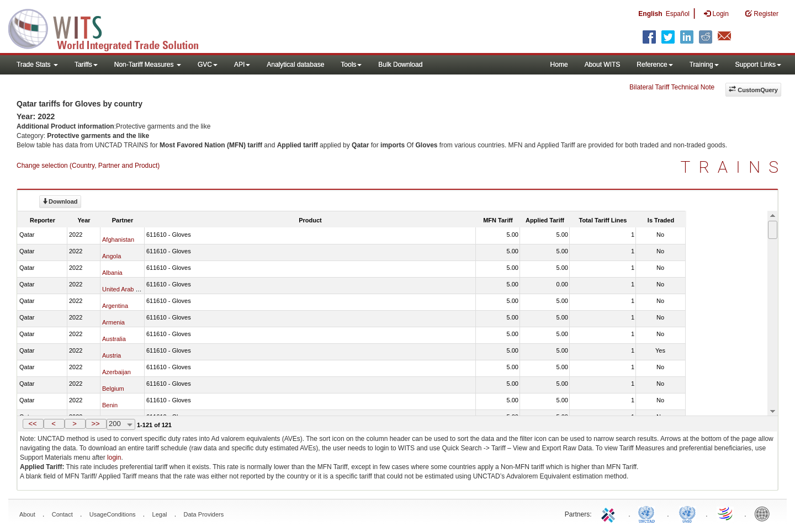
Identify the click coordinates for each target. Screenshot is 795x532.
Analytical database (295, 65)
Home (559, 65)
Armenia (113, 322)
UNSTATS (687, 513)
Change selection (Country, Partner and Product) (88, 166)
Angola (112, 256)
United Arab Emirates (131, 289)
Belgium (113, 389)
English (650, 14)
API (242, 65)
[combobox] (121, 424)
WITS (110, 28)
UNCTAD (649, 513)
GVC (208, 65)
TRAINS (734, 167)
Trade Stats (37, 65)
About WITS (603, 65)
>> (95, 424)
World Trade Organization (726, 513)
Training (704, 65)
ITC (610, 513)
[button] (33, 424)
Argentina (115, 306)
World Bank (765, 513)
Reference (654, 65)
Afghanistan (118, 240)
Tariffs (86, 65)
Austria (112, 355)
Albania (112, 273)
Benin (110, 405)
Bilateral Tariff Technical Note (672, 87)
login (114, 457)
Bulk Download (400, 65)
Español (678, 14)
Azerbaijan (116, 372)
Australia (114, 339)
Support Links (758, 65)
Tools (351, 65)
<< (32, 424)
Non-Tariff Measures (148, 65)
